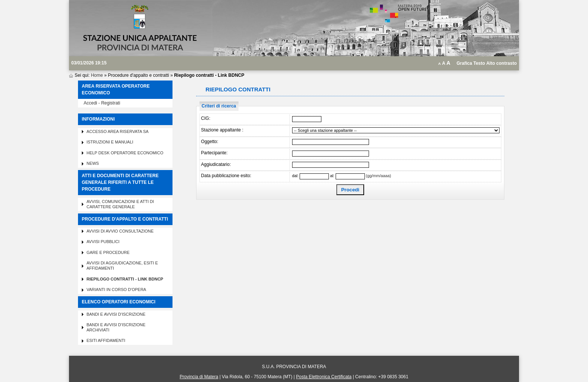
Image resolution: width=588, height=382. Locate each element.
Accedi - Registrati (102, 103)
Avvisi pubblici (103, 242)
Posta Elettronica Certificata (324, 377)
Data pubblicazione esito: (226, 176)
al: (332, 176)
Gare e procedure (108, 252)
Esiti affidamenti (106, 340)
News (93, 163)
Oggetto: (210, 142)
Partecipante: (214, 153)
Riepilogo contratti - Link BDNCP (125, 279)
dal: (295, 176)
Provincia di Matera (199, 377)
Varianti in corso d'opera (116, 289)
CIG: (206, 118)
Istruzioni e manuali (110, 142)
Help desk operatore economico (125, 153)
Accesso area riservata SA (118, 131)
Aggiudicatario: (216, 164)
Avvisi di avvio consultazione (120, 231)
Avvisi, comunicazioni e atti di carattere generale (120, 204)
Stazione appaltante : (222, 130)
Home (97, 75)
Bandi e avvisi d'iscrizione (116, 314)
